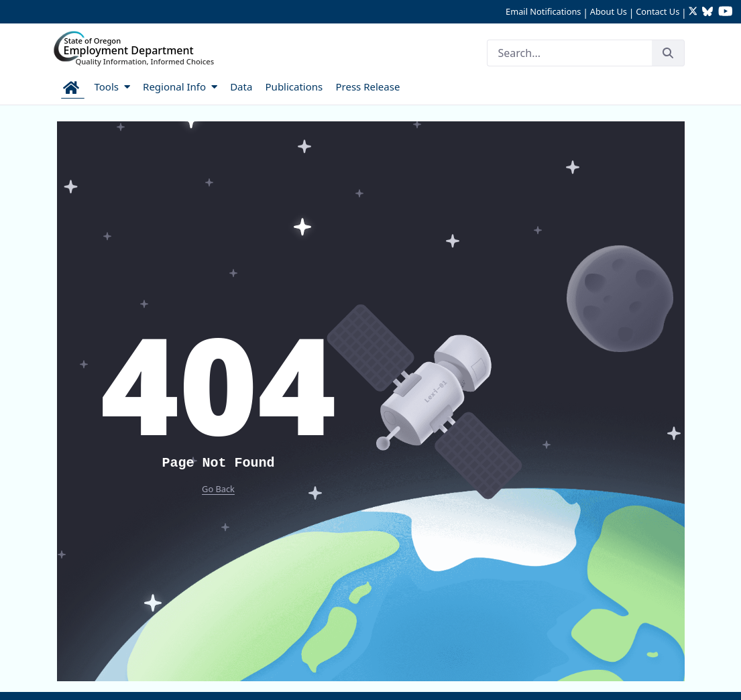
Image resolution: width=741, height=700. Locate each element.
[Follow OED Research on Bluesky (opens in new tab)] (707, 12)
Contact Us (658, 11)
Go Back (218, 489)
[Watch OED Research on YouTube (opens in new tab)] (726, 12)
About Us (609, 11)
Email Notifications (543, 11)
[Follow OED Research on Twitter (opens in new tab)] (694, 12)
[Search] (569, 53)
